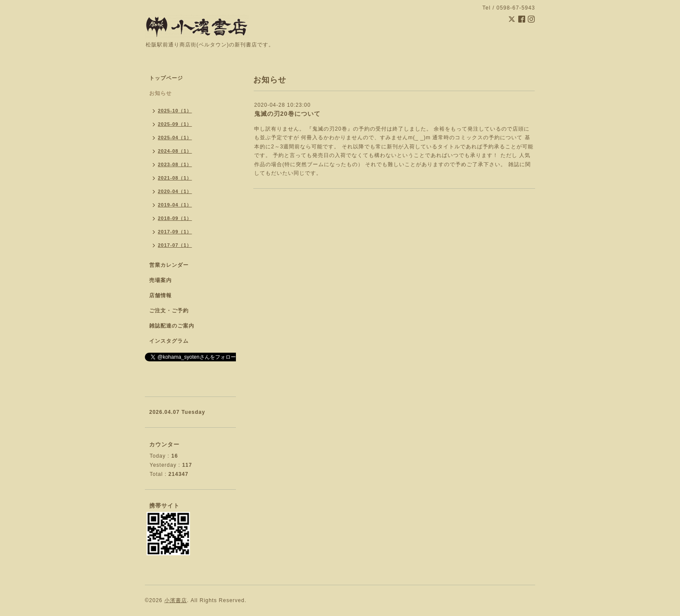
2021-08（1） (175, 178)
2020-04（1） (175, 191)
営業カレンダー (169, 265)
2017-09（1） (175, 232)
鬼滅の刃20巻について (287, 114)
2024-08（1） (175, 151)
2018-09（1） (175, 218)
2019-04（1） (175, 205)
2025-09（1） (175, 124)
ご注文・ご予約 (169, 311)
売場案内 (160, 280)
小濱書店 (176, 600)
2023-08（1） (175, 164)
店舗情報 (160, 295)
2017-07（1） (175, 245)
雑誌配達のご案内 (172, 326)
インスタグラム (169, 341)
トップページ (166, 78)
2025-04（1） (175, 138)
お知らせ (160, 93)
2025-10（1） (175, 111)
